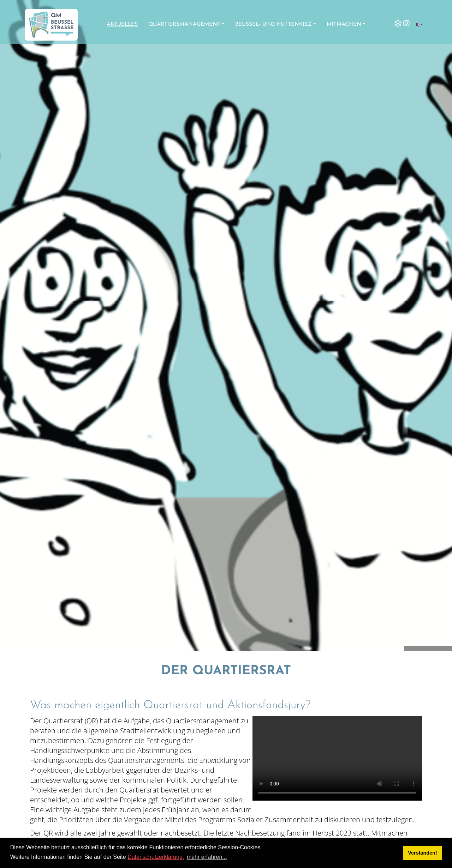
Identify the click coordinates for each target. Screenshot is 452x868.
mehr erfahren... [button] (207, 857)
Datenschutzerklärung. (156, 857)
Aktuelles (122, 25)
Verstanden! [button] (422, 853)
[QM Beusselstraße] (51, 25)
